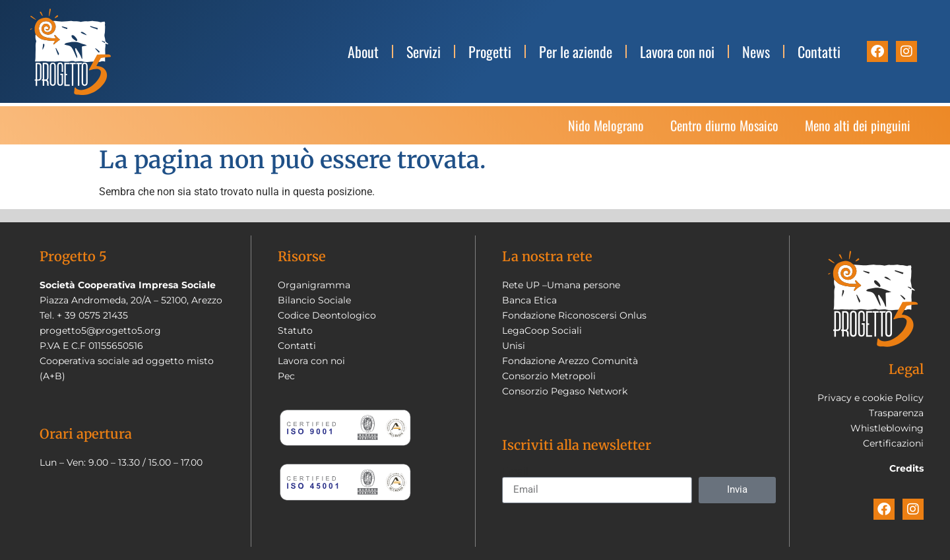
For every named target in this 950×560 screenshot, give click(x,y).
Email (515, 472)
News (756, 51)
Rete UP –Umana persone (561, 285)
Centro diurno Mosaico (724, 133)
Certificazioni (893, 443)
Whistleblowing (887, 428)
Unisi (514, 346)
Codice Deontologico (327, 315)
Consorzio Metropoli (549, 376)
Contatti (819, 51)
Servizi (424, 51)
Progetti (490, 51)
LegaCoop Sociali (542, 330)
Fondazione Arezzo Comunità (570, 361)
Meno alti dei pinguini (858, 133)
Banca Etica (529, 300)
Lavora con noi (677, 51)
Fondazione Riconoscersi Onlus (574, 315)
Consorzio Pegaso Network (565, 391)
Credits (906, 468)
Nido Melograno (606, 133)
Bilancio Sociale (314, 300)
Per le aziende (576, 51)
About (363, 51)
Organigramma (314, 285)
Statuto (295, 330)
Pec (286, 376)
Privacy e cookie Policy (871, 398)
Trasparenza (896, 413)
